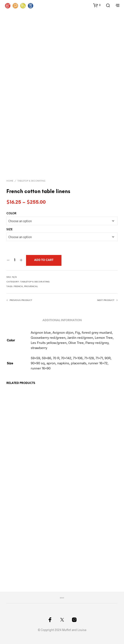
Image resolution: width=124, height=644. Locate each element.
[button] (97, 5)
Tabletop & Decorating (31, 181)
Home (10, 181)
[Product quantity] (15, 260)
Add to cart (44, 260)
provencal (31, 287)
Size (9, 230)
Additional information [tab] (62, 320)
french (18, 287)
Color (11, 214)
